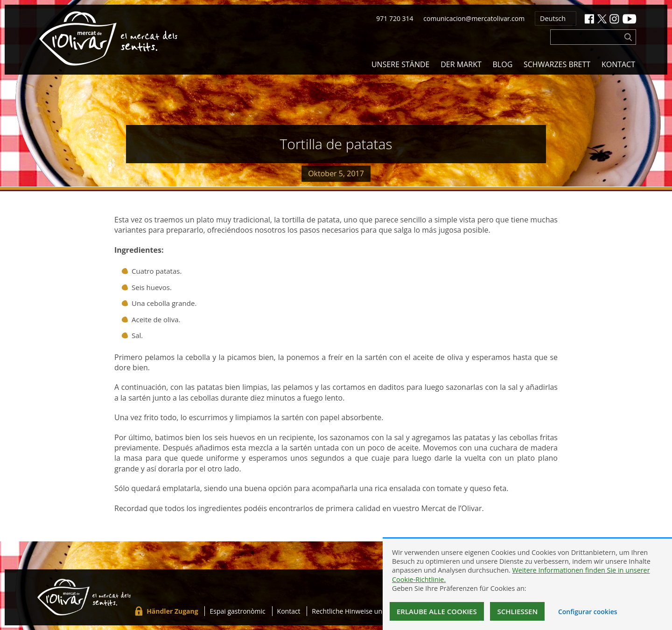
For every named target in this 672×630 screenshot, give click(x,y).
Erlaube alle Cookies (437, 611)
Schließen (517, 611)
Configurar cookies (588, 612)
